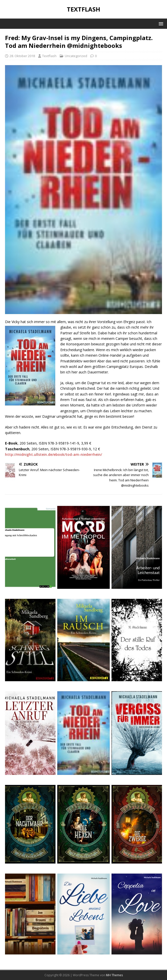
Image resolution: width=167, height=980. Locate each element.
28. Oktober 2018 (22, 56)
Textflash (49, 56)
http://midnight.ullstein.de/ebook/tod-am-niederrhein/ (53, 454)
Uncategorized (76, 56)
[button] (160, 23)
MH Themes (114, 975)
